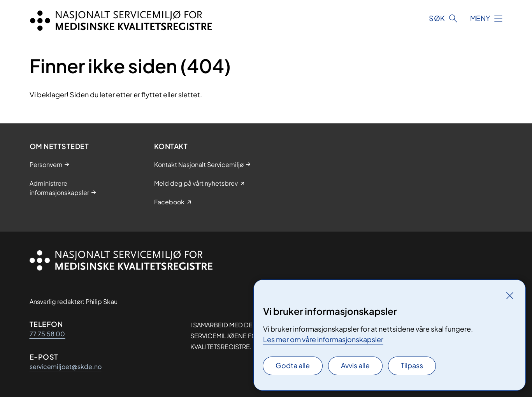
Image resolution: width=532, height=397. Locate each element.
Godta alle (293, 365)
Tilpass (412, 365)
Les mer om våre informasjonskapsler (323, 339)
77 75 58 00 (47, 334)
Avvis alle (355, 365)
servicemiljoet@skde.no (66, 366)
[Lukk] (510, 295)
